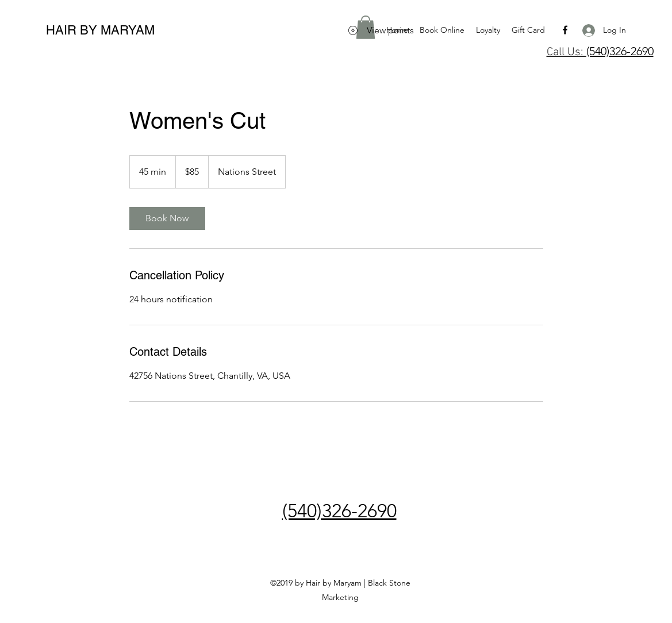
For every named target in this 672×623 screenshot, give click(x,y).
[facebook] (565, 30)
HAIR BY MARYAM (100, 30)
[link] (167, 218)
